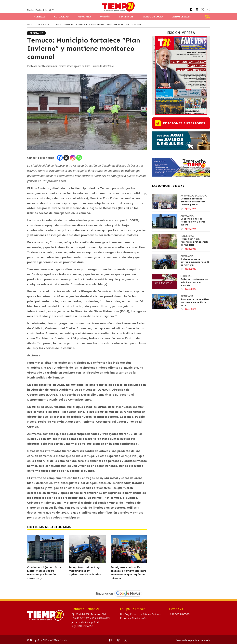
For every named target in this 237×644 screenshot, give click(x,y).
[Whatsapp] (79, 158)
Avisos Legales (182, 17)
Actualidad (61, 17)
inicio (30, 24)
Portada (39, 17)
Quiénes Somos (179, 614)
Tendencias (126, 17)
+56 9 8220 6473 (101, 618)
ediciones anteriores (184, 123)
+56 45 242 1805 (81, 618)
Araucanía (84, 17)
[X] (66, 158)
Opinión (105, 17)
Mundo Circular (153, 17)
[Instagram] (73, 158)
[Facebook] (60, 158)
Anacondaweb (202, 640)
